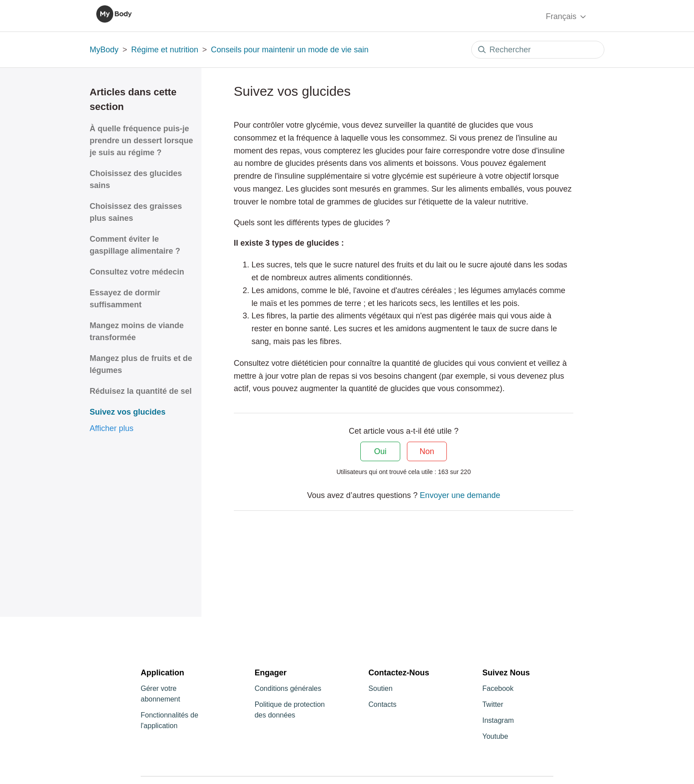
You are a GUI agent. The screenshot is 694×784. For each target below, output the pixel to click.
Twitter (493, 704)
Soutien (380, 688)
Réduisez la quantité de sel (141, 391)
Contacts (382, 704)
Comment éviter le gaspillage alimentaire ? (135, 245)
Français (567, 17)
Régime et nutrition (165, 50)
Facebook (498, 688)
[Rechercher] (538, 50)
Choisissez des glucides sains (136, 179)
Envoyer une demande (460, 495)
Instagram (498, 720)
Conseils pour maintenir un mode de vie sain (290, 50)
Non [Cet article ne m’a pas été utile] (427, 451)
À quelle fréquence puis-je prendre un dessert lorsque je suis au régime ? (141, 141)
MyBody (104, 50)
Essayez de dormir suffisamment (125, 299)
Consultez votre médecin (137, 272)
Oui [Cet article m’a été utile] (380, 451)
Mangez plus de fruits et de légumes (141, 364)
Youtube (495, 736)
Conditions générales (288, 688)
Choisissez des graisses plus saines (136, 212)
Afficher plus (112, 428)
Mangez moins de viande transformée (137, 331)
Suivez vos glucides (128, 412)
